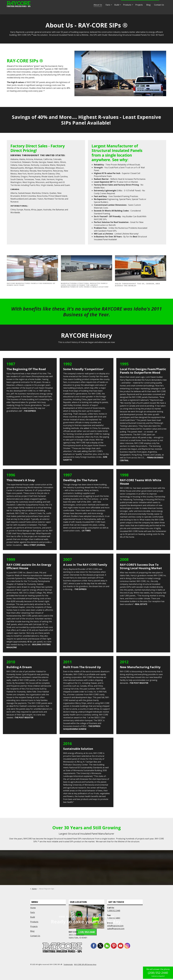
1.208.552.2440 (114, 911)
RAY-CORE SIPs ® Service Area (85, 964)
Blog (148, 11)
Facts (108, 11)
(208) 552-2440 (158, 973)
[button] (120, 73)
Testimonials (68, 964)
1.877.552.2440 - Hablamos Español (140, 4)
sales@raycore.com (110, 4)
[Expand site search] (163, 4)
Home (33, 908)
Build (117, 11)
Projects (139, 11)
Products (127, 11)
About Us (98, 11)
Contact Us (159, 11)
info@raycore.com (91, 4)
